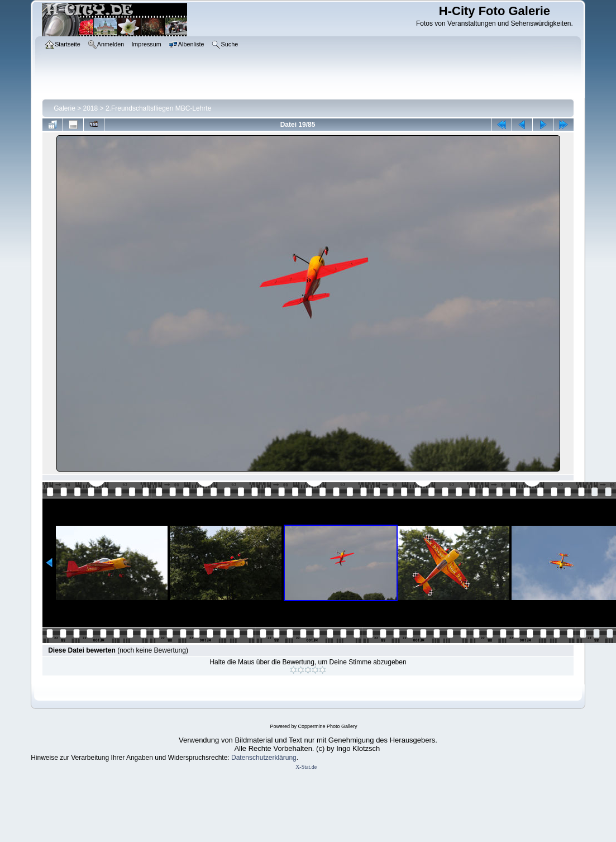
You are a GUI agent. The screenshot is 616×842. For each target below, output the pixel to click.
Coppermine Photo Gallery (327, 726)
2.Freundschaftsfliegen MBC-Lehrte (158, 108)
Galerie (65, 108)
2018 (91, 108)
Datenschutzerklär (258, 758)
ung (291, 758)
